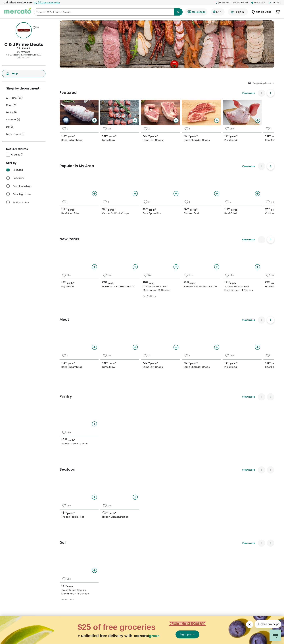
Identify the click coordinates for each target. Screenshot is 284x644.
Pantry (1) (11, 112)
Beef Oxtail (151, 276)
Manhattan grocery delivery (90, 598)
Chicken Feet (153, 270)
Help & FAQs (258, 3)
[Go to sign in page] (238, 12)
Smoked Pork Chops (229, 302)
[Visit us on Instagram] (253, 545)
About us (144, 569)
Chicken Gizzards (155, 295)
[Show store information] (24, 30)
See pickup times (261, 83)
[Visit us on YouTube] (262, 545)
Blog (181, 572)
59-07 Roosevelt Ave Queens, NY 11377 (24, 55)
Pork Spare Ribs (154, 257)
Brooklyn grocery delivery (89, 567)
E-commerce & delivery (150, 549)
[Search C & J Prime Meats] (108, 12)
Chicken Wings (154, 302)
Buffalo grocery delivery (88, 572)
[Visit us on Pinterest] (244, 545)
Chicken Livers (225, 257)
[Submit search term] (178, 12)
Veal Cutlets (223, 289)
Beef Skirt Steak (226, 295)
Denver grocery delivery (88, 588)
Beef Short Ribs (154, 283)
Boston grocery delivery (88, 557)
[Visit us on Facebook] (227, 545)
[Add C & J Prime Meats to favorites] (36, 27)
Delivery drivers (147, 554)
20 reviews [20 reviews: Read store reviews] (24, 52)
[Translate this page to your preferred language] (218, 12)
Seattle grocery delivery (88, 628)
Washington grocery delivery (91, 633)
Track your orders (187, 552)
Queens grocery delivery (88, 608)
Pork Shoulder (225, 283)
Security (183, 577)
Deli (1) (10, 127)
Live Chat (275, 3)
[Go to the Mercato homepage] (18, 12)
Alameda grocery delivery (89, 547)
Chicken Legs (153, 308)
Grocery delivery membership (193, 547)
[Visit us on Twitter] (235, 545)
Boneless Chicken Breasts (162, 289)
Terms (182, 567)
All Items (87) (14, 98)
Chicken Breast (154, 314)
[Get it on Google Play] (253, 555)
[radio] (26, 170)
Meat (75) (12, 105)
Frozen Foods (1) (15, 134)
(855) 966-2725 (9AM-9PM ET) (232, 3)
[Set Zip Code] (262, 12)
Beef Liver (222, 270)
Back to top (142, 491)
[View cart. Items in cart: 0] (278, 12)
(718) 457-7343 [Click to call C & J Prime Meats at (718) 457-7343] (24, 58)
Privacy (182, 562)
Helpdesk (183, 557)
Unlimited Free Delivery (32, 3)
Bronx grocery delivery (87, 562)
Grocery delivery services (151, 559)
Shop (12, 74)
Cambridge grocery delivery (90, 577)
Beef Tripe (222, 276)
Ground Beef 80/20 (228, 308)
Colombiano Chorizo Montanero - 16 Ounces (246, 314)
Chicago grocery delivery (89, 582)
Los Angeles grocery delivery (90, 593)
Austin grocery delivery (88, 552)
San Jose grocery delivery (89, 623)
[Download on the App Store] (233, 555)
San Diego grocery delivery (90, 613)
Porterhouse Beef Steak (232, 264)
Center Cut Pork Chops (160, 264)
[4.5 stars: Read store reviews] (24, 48)
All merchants (146, 544)
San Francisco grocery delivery (91, 618)
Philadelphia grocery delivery (91, 603)
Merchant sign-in (148, 564)
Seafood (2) (13, 120)
